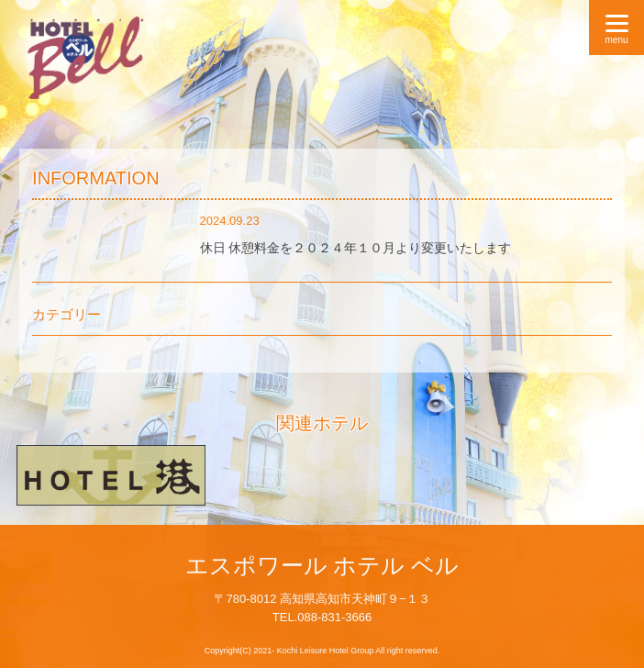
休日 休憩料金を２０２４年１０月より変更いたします (356, 248)
